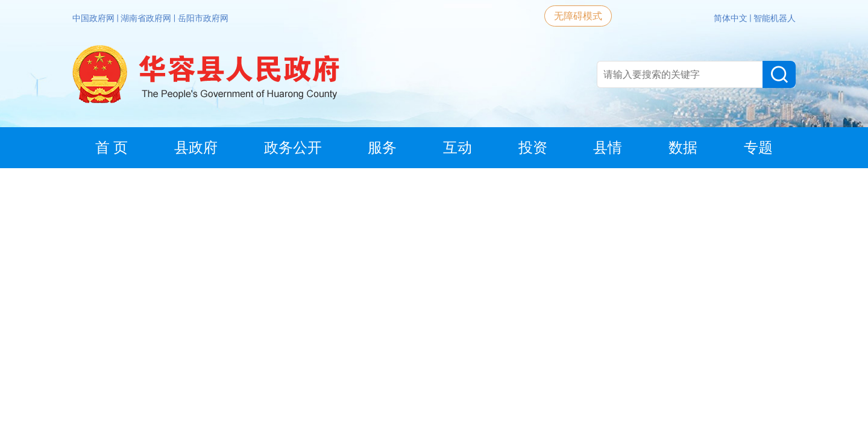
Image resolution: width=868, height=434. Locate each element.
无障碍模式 (578, 16)
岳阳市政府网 (203, 18)
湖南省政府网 (147, 18)
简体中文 (731, 18)
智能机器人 (775, 18)
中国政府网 (94, 18)
